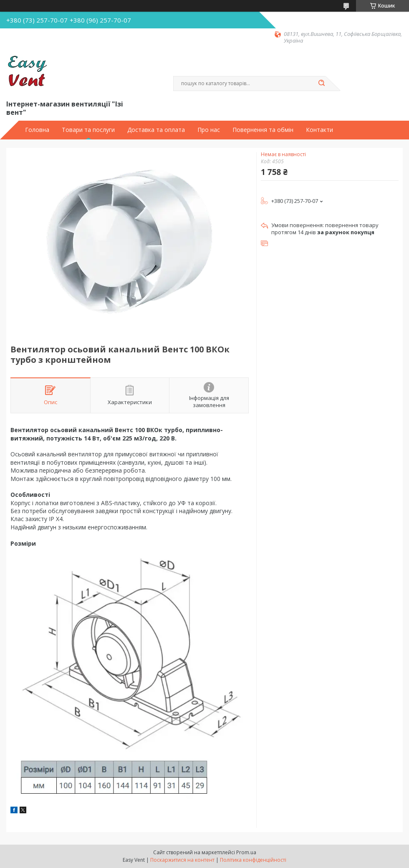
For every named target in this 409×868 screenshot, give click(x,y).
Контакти (319, 130)
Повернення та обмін (263, 130)
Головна (37, 130)
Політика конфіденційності (253, 860)
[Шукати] (321, 84)
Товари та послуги (88, 130)
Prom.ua (246, 852)
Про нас (209, 130)
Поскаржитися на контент (182, 860)
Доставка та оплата (156, 130)
